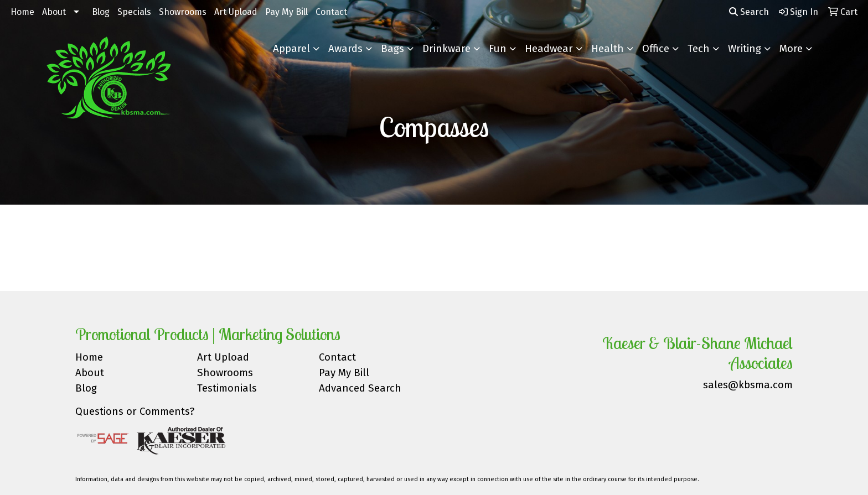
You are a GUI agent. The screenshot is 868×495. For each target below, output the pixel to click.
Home (22, 12)
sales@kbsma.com (748, 385)
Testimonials (227, 388)
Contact (331, 12)
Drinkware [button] (446, 49)
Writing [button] (745, 49)
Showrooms (183, 12)
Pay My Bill (286, 12)
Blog (101, 12)
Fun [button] (498, 49)
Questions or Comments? (135, 411)
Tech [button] (699, 49)
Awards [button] (345, 49)
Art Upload (236, 12)
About (54, 12)
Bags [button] (392, 49)
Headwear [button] (549, 49)
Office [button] (656, 49)
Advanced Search (360, 388)
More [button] (791, 49)
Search (749, 12)
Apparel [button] (291, 49)
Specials (134, 12)
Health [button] (608, 49)
